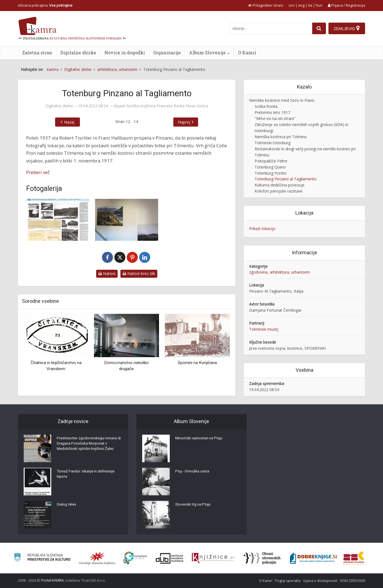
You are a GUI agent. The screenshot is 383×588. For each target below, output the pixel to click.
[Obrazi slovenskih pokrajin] (262, 558)
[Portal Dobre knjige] (313, 558)
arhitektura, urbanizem (290, 272)
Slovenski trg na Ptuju (194, 505)
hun (319, 5)
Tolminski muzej (264, 329)
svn (292, 5)
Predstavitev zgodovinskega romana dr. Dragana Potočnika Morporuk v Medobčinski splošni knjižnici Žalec (89, 444)
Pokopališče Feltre (271, 161)
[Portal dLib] (170, 558)
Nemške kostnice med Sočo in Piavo (282, 100)
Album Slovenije (207, 53)
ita (310, 5)
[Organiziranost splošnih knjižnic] (97, 558)
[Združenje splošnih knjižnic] (354, 558)
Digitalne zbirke (78, 53)
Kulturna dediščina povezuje (280, 185)
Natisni (107, 273)
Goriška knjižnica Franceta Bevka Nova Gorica (167, 106)
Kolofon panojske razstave (279, 191)
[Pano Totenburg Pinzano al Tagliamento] (58, 220)
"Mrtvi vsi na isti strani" (275, 118)
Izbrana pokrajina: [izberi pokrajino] (45, 5)
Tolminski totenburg (273, 143)
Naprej (184, 122)
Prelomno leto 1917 (272, 112)
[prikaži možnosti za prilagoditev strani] (266, 5)
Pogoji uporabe (288, 581)
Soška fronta (266, 106)
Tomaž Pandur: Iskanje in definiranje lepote (88, 475)
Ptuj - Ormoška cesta (193, 472)
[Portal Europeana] (135, 558)
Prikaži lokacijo (262, 228)
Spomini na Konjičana (197, 363)
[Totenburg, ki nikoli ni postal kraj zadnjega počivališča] (127, 220)
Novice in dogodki (125, 53)
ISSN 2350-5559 (353, 581)
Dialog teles (67, 505)
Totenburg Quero (270, 167)
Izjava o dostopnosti (320, 581)
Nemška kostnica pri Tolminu (281, 137)
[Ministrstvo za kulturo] (42, 558)
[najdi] (319, 28)
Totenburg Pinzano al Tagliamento (286, 179)
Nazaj (69, 122)
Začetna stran (37, 53)
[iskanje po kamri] (270, 28)
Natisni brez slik (139, 273)
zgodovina (258, 272)
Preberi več (38, 172)
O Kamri (247, 53)
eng (301, 5)
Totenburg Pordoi (270, 173)
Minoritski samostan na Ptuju (200, 439)
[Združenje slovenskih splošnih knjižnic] (213, 558)
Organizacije (167, 53)
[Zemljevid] (347, 28)
